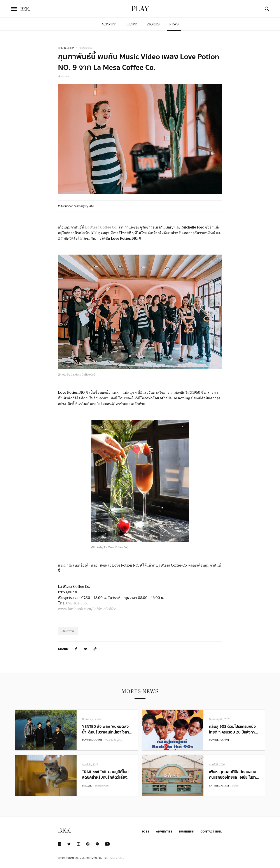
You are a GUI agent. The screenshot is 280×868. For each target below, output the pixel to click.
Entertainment (85, 48)
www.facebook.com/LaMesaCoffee (87, 609)
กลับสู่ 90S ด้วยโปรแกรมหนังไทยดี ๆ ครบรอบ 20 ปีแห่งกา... (234, 729)
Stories (153, 24)
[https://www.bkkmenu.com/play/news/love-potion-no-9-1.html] (95, 649)
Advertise (164, 831)
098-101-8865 (77, 603)
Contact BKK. (211, 831)
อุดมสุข (64, 76)
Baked (235, 786)
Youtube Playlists (114, 740)
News (174, 24)
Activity (109, 24)
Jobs (145, 831)
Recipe (131, 24)
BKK (25, 9)
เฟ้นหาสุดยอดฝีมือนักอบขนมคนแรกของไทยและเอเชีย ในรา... (234, 775)
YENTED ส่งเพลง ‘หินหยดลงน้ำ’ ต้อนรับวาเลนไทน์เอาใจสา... (107, 729)
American (68, 631)
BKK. (65, 831)
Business (186, 831)
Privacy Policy (117, 858)
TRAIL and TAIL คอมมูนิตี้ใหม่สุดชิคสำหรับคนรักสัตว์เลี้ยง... (106, 775)
